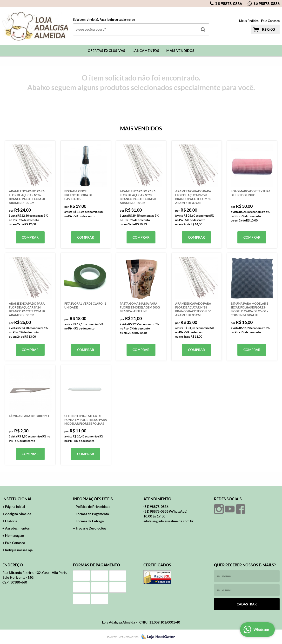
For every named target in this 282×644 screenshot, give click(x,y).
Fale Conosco (270, 21)
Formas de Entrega (90, 521)
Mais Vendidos (180, 51)
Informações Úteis (93, 499)
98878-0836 (228, 4)
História (11, 521)
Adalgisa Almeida (18, 514)
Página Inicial (15, 507)
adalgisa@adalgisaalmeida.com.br (168, 521)
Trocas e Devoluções (91, 528)
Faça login (107, 20)
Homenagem (15, 536)
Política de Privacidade (93, 507)
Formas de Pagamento (92, 514)
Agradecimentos (17, 528)
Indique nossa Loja (19, 550)
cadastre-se (127, 20)
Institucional (17, 499)
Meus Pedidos (249, 21)
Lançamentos (146, 51)
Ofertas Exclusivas (107, 51)
